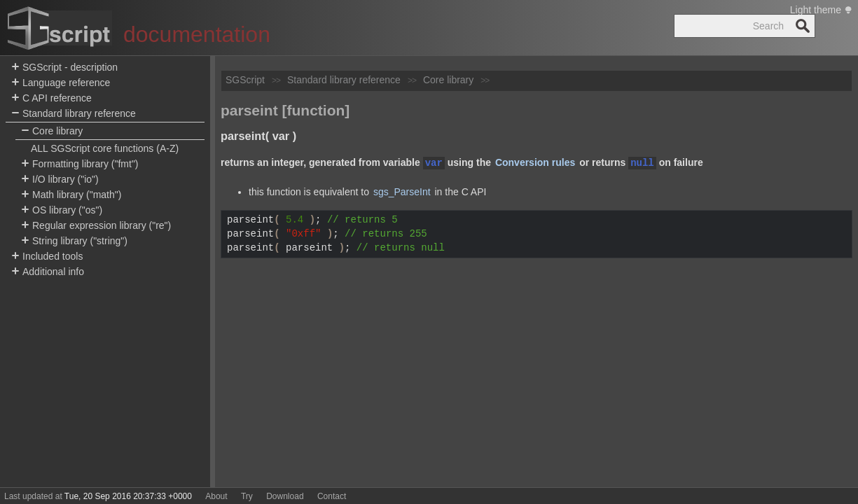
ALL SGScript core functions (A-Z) (105, 148)
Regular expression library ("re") (96, 226)
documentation (197, 34)
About (216, 496)
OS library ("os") (62, 210)
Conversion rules (535, 163)
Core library (52, 131)
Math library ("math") (71, 195)
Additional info (48, 272)
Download (285, 496)
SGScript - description (64, 68)
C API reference (51, 98)
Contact (332, 496)
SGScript (245, 80)
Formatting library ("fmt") (80, 164)
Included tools (47, 257)
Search (803, 26)
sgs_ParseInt (402, 192)
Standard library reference (74, 114)
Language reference (61, 83)
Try (247, 496)
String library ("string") (74, 241)
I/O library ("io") (60, 180)
